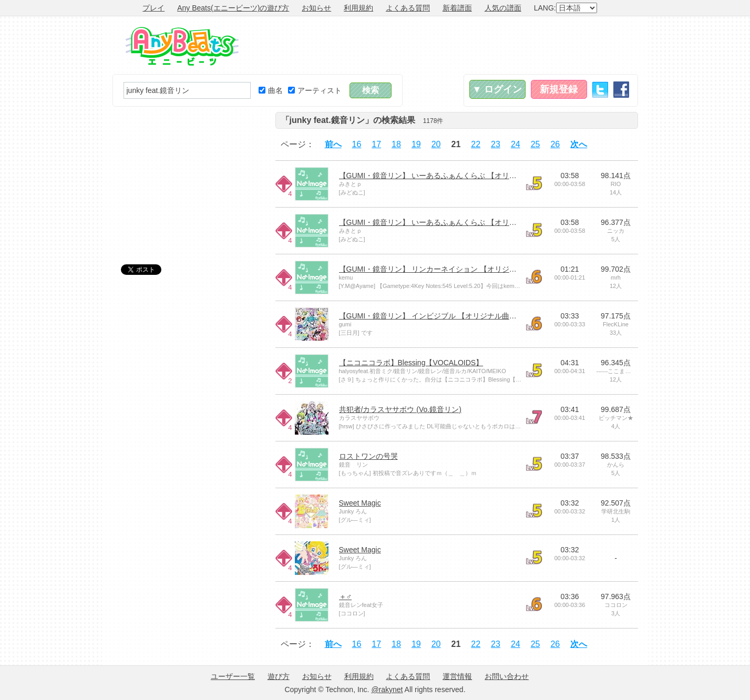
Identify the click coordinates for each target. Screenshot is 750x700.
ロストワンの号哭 (368, 456)
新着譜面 (457, 8)
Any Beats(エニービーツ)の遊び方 (233, 8)
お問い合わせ (507, 676)
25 (536, 144)
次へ (579, 144)
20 (436, 144)
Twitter (600, 90)
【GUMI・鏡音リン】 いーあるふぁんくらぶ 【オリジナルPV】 (444, 176)
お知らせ (316, 8)
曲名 (271, 90)
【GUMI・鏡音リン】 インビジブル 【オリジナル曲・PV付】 (440, 316)
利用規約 (358, 8)
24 (516, 144)
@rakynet (387, 689)
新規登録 (559, 89)
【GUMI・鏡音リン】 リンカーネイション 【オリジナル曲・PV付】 (451, 269)
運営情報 (457, 676)
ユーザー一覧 (233, 676)
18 (396, 144)
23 (496, 144)
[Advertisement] (447, 45)
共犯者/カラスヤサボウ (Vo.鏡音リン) (400, 409)
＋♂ (346, 596)
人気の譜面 (503, 8)
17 (376, 144)
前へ (333, 144)
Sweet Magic (360, 503)
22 (476, 144)
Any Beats (182, 46)
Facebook (621, 90)
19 (416, 144)
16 (357, 144)
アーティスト (315, 90)
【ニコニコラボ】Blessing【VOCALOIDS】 (411, 363)
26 (555, 144)
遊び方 (279, 676)
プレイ (153, 8)
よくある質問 (408, 8)
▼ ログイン (497, 89)
